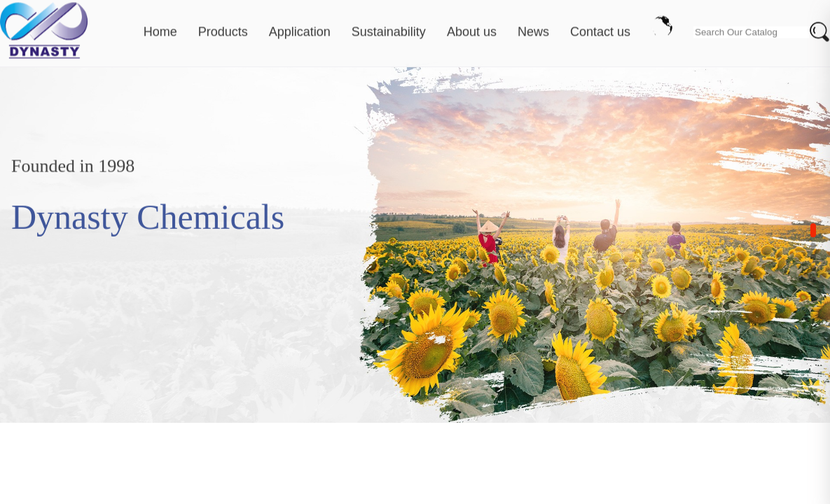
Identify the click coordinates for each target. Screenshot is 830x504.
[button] (813, 230)
